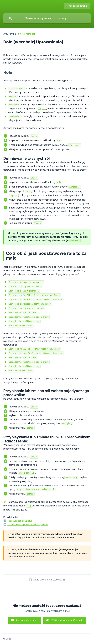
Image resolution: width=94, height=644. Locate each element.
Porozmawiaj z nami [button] (27, 620)
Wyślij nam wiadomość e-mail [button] (67, 620)
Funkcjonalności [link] (26, 34)
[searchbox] (47, 18)
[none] (77, 6)
